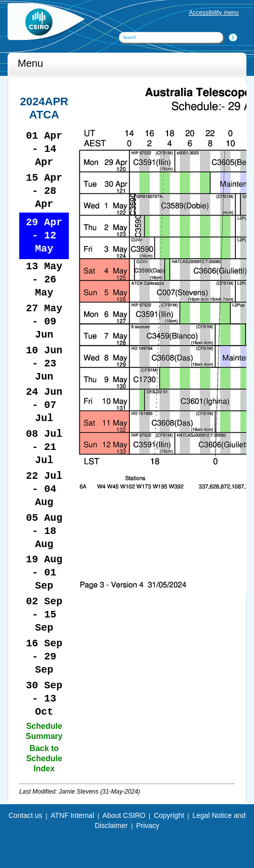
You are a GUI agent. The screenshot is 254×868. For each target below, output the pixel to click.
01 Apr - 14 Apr (44, 149)
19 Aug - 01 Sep (44, 573)
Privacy (148, 825)
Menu (30, 63)
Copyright (169, 815)
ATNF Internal (72, 815)
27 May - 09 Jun (44, 322)
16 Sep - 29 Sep (44, 657)
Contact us (26, 815)
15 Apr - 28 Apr (44, 191)
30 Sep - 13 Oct (44, 699)
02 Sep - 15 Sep (44, 615)
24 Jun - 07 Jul (44, 405)
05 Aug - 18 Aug (44, 531)
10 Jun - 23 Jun (44, 364)
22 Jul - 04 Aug (44, 489)
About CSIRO (124, 815)
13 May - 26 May (44, 280)
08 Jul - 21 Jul (44, 447)
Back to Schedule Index (44, 758)
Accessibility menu (214, 13)
